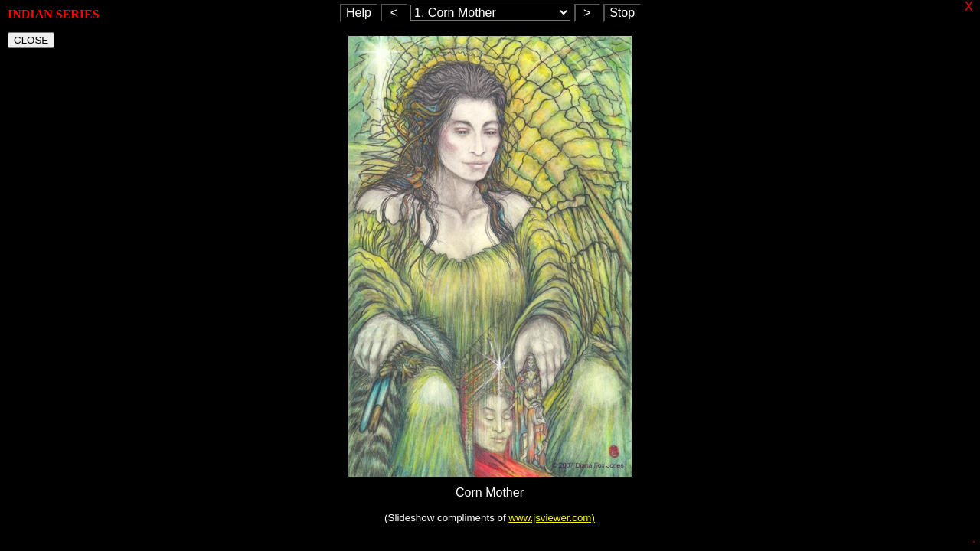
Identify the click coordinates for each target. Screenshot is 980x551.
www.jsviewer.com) (552, 518)
